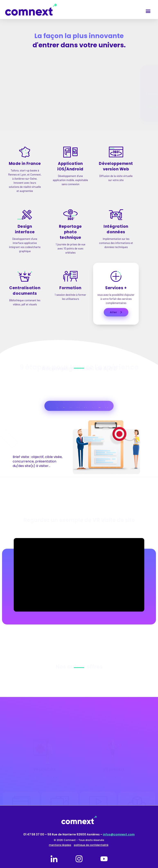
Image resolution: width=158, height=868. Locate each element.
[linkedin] (54, 859)
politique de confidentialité (91, 845)
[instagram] (79, 859)
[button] (148, 11)
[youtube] (104, 859)
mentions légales (60, 845)
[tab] (50, 408)
